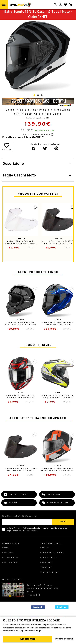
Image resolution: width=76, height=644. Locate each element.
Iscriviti (63, 522)
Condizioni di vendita (52, 553)
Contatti (45, 548)
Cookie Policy (10, 563)
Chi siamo (8, 553)
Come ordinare (49, 558)
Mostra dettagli (64, 639)
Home (5, 548)
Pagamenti (46, 563)
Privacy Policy (22, 528)
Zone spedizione (50, 572)
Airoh (47, 118)
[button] (34, 95)
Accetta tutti (28, 639)
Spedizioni (46, 568)
